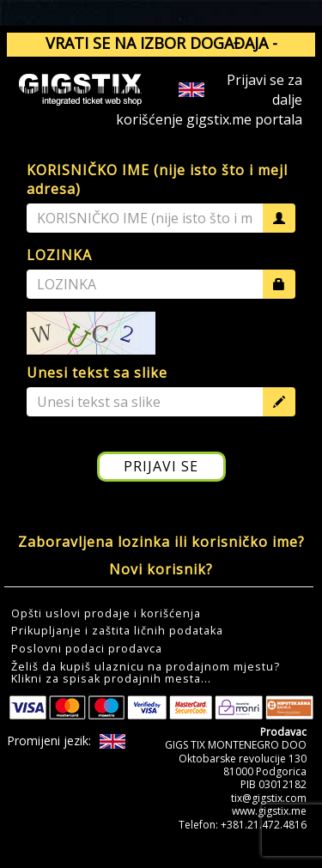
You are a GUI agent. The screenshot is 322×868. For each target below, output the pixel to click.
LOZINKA (59, 255)
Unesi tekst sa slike (97, 373)
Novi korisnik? (161, 569)
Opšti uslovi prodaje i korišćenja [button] (106, 614)
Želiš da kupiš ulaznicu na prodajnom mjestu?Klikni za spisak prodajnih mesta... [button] (146, 673)
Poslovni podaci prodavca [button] (87, 649)
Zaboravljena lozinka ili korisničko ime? (161, 542)
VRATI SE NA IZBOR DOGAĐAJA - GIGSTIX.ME (161, 54)
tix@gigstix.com (269, 798)
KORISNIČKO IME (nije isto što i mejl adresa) (157, 180)
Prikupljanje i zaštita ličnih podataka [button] (117, 631)
